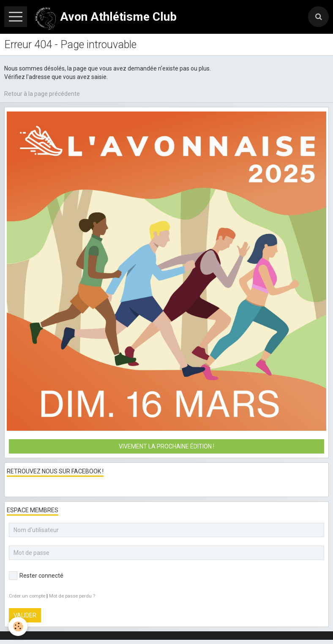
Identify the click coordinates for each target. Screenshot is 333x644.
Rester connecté (36, 576)
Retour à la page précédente (42, 94)
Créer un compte (27, 596)
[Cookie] (18, 626)
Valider (25, 615)
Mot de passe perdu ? (72, 596)
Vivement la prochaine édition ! (166, 446)
